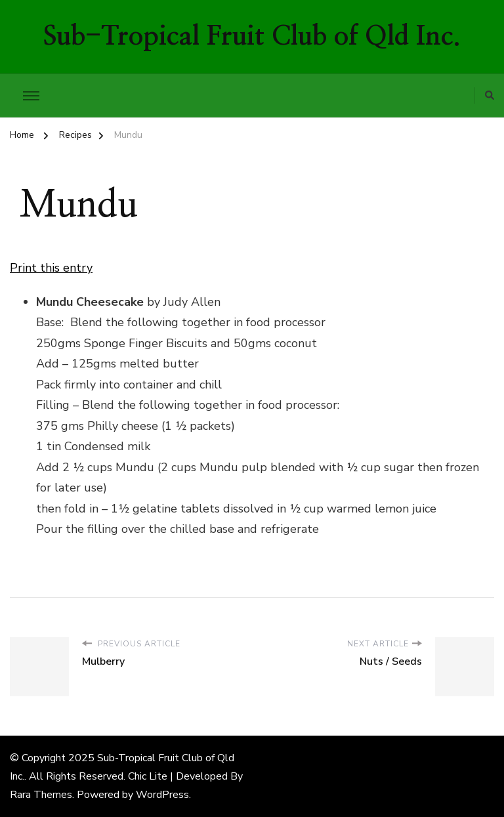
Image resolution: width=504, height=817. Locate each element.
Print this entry (51, 268)
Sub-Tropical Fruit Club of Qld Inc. (252, 37)
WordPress (162, 795)
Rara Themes (41, 795)
